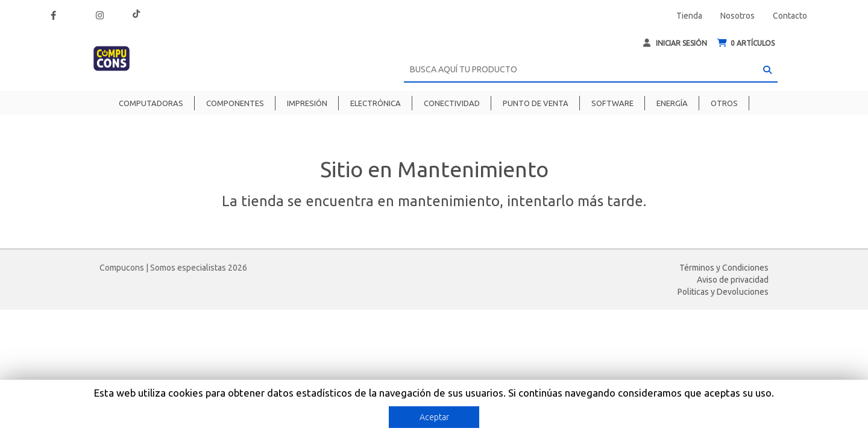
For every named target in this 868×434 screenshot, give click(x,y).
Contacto (790, 16)
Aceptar (434, 417)
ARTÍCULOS (746, 43)
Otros (724, 103)
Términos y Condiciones (724, 268)
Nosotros (737, 16)
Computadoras (151, 103)
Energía (672, 103)
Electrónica (376, 103)
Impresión (307, 103)
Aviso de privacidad (733, 280)
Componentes (235, 103)
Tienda (689, 16)
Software (612, 103)
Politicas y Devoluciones (723, 292)
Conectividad (452, 103)
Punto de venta (536, 103)
